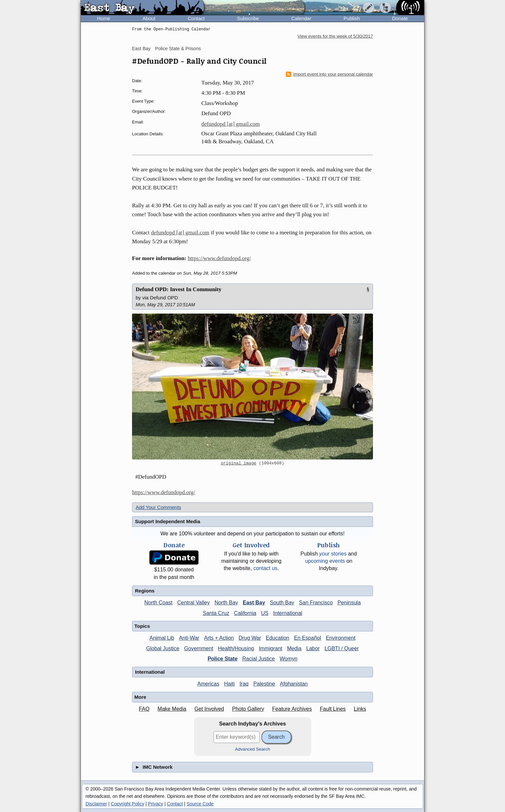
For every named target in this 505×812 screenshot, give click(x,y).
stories (333, 554)
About (149, 18)
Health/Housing (236, 648)
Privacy (155, 804)
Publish (352, 18)
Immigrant (270, 648)
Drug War (250, 638)
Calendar (301, 18)
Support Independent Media (168, 521)
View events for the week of (335, 36)
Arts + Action (219, 638)
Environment (341, 638)
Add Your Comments (158, 507)
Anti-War (189, 638)
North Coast (158, 603)
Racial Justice (259, 659)
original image (239, 463)
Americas (208, 684)
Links (360, 709)
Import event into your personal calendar (329, 74)
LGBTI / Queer (342, 648)
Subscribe (248, 18)
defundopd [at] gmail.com (231, 124)
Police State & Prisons (178, 49)
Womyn (288, 659)
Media (294, 648)
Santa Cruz (216, 613)
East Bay (141, 49)
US (265, 613)
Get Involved (209, 709)
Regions (145, 591)
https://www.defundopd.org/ (219, 258)
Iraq (244, 684)
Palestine (264, 684)
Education (277, 638)
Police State (223, 659)
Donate (400, 18)
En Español (308, 638)
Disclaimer (96, 804)
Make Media (172, 709)
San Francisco (316, 603)
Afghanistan (294, 684)
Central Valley (193, 603)
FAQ (144, 709)
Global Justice (163, 648)
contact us (266, 568)
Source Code (200, 804)
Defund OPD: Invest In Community (179, 289)
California (245, 613)
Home (104, 18)
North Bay (226, 603)
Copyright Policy (128, 804)
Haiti (229, 684)
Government (199, 648)
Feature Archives (292, 709)
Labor (313, 648)
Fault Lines (333, 709)
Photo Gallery (248, 709)
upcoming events (325, 561)
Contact (196, 18)
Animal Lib (162, 638)
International (288, 613)
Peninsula (349, 603)
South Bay (282, 603)
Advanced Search (253, 749)
